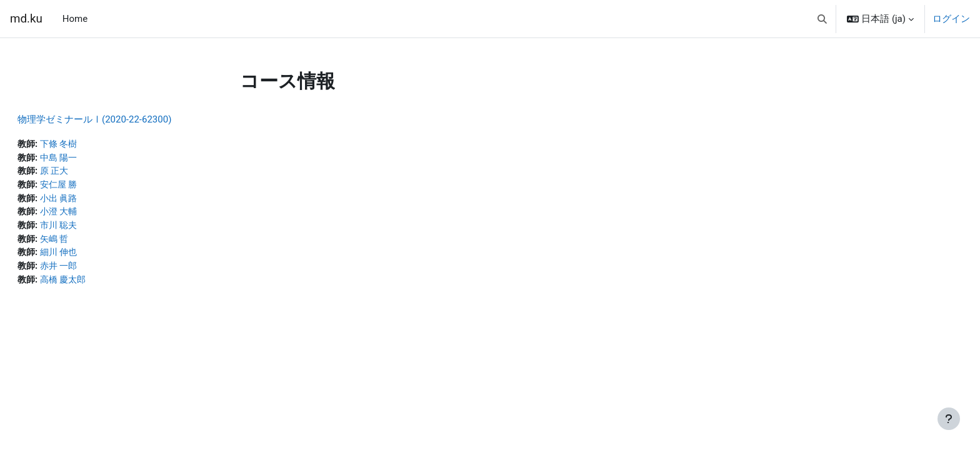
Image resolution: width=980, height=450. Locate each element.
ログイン (951, 19)
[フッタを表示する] (949, 419)
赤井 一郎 (91, 271)
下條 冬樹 (91, 144)
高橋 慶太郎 (96, 285)
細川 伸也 (91, 257)
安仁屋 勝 (91, 187)
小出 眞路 (91, 201)
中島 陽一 (91, 159)
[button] (822, 19)
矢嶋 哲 (87, 243)
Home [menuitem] (75, 19)
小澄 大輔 (91, 215)
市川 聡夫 (91, 229)
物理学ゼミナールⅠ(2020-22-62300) (124, 119)
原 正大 (87, 172)
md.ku (26, 19)
